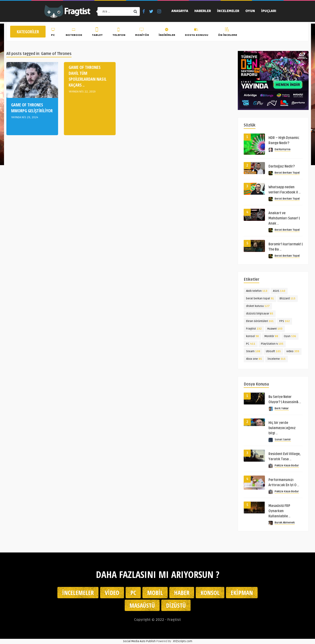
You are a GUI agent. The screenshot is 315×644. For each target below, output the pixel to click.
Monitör (142, 33)
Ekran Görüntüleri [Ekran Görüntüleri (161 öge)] (260, 321)
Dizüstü (176, 605)
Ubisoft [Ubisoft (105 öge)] (273, 351)
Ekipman (242, 593)
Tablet (97, 33)
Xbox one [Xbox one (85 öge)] (254, 359)
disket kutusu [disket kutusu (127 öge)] (258, 306)
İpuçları (269, 11)
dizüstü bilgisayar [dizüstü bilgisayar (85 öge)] (260, 314)
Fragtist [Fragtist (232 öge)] (254, 329)
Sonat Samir (283, 440)
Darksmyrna (283, 149)
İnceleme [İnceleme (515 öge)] (277, 359)
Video (112, 593)
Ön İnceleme (228, 33)
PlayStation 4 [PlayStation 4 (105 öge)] (272, 344)
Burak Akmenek (285, 523)
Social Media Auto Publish (139, 641)
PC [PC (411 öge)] (251, 344)
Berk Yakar (282, 408)
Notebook (74, 33)
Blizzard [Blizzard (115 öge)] (287, 299)
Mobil (155, 593)
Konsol (210, 593)
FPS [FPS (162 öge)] (285, 321)
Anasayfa (180, 11)
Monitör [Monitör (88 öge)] (271, 336)
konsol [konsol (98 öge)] (252, 336)
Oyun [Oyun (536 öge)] (290, 336)
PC (53, 33)
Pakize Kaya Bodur (287, 466)
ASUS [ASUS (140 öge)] (279, 291)
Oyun (250, 11)
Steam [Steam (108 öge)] (253, 351)
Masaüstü (142, 605)
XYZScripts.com (183, 641)
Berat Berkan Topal (287, 173)
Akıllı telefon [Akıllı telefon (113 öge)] (257, 291)
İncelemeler (228, 11)
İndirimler (167, 33)
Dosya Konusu (197, 33)
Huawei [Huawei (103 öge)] (275, 329)
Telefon (119, 33)
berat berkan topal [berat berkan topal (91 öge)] (260, 299)
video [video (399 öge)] (293, 351)
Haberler (203, 11)
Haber (182, 593)
